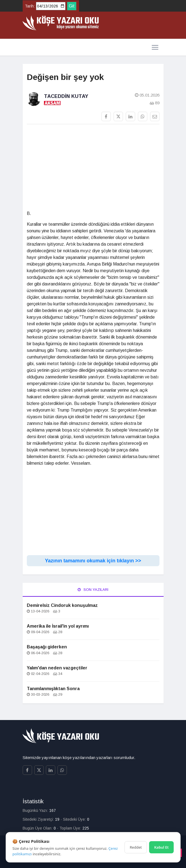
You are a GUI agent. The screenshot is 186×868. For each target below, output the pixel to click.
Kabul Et (161, 847)
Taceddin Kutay (66, 96)
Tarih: (30, 6)
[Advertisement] (93, 167)
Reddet (136, 847)
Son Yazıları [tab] (93, 590)
